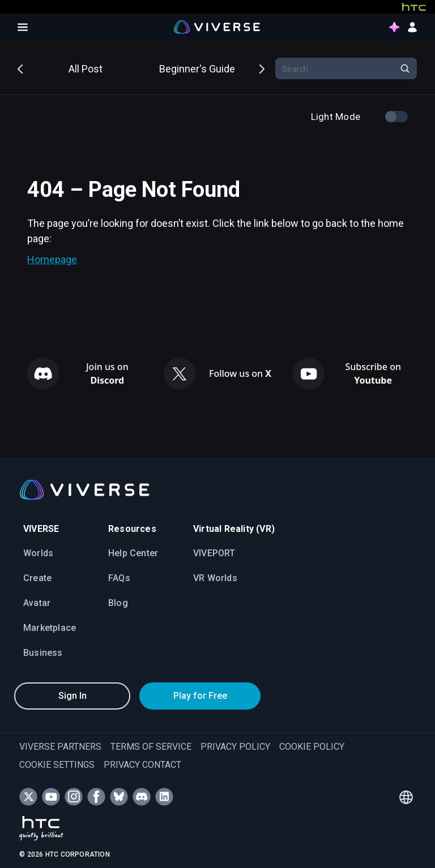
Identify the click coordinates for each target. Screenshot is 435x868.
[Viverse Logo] (217, 27)
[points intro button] (394, 27)
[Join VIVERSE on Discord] (142, 797)
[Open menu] (23, 27)
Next (261, 68)
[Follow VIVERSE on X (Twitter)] (28, 797)
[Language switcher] (406, 797)
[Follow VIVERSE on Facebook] (96, 797)
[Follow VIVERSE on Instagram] (74, 797)
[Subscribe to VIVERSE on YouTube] (51, 797)
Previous (21, 68)
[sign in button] (412, 27)
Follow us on (240, 373)
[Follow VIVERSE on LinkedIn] (164, 797)
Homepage (52, 259)
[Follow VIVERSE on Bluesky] (119, 797)
